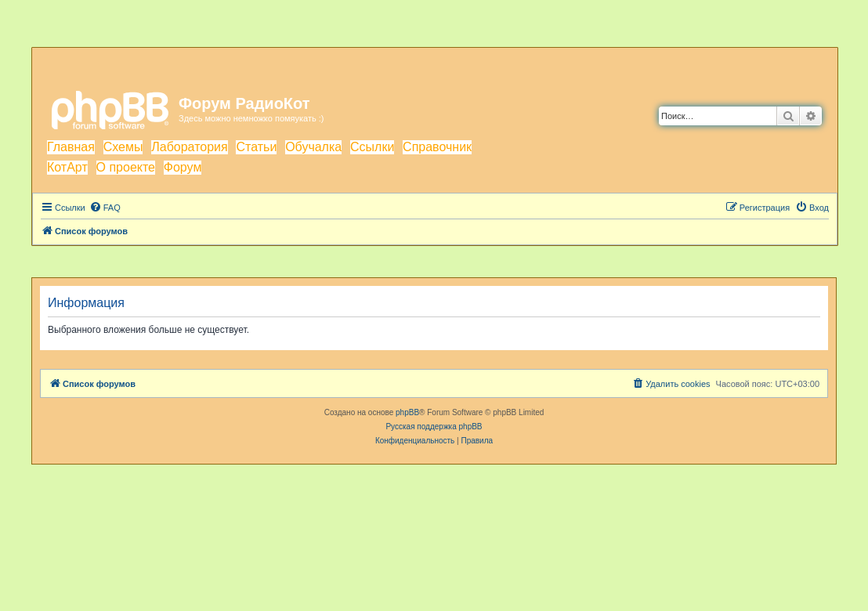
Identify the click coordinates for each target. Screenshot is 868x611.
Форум (183, 167)
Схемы (123, 147)
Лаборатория (189, 147)
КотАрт (67, 167)
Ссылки (372, 147)
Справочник (437, 147)
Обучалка (313, 147)
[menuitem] (105, 208)
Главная (71, 147)
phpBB (407, 412)
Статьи (256, 147)
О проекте (126, 167)
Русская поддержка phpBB (434, 427)
